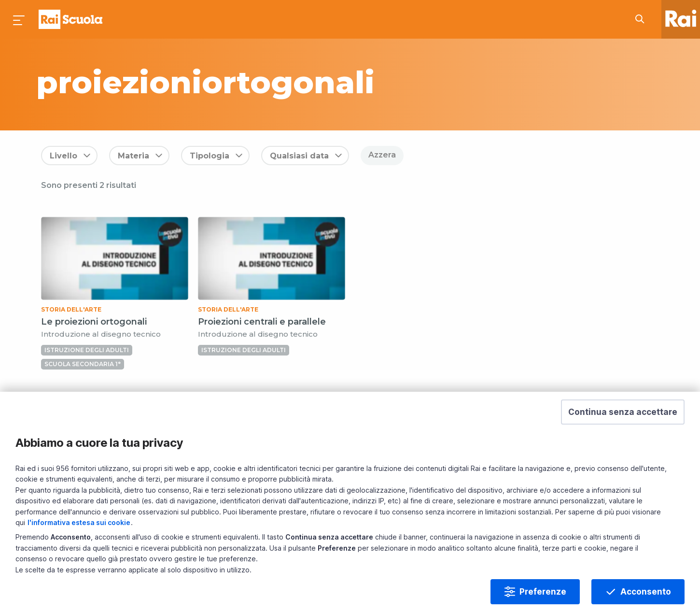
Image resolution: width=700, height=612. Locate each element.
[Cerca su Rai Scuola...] (643, 19)
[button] (623, 412)
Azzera (382, 155)
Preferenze (543, 592)
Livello (63, 156)
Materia (133, 156)
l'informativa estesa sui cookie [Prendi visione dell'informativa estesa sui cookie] (79, 522)
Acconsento (646, 592)
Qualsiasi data (299, 156)
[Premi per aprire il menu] (19, 19)
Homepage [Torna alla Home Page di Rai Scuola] (70, 19)
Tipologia (210, 156)
